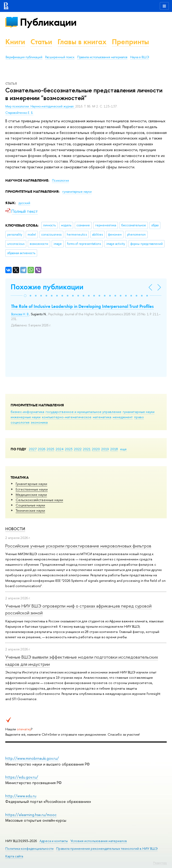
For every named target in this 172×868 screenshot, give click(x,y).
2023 (69, 449)
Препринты (130, 42)
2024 (60, 449)
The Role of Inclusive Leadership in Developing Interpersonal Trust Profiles (82, 306)
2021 (87, 449)
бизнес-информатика (27, 412)
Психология (60, 181)
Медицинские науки (31, 494)
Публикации (48, 22)
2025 (50, 449)
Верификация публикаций (24, 57)
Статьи (41, 42)
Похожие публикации (47, 287)
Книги (15, 42)
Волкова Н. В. (20, 314)
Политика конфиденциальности (29, 849)
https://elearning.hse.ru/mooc (31, 815)
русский (24, 203)
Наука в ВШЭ (140, 57)
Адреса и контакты (54, 841)
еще (123, 449)
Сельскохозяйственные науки (39, 500)
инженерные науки (26, 417)
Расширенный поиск (60, 57)
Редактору (160, 863)
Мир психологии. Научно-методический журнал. (40, 106)
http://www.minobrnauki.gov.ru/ (32, 758)
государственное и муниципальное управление (83, 412)
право (139, 417)
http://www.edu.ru (21, 796)
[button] (25, 296)
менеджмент (123, 417)
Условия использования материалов (99, 841)
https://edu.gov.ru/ (22, 777)
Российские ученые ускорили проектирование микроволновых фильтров (78, 546)
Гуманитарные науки (31, 484)
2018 (114, 449)
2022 (78, 449)
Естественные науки (32, 489)
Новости (15, 529)
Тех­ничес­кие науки (30, 510)
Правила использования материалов (102, 57)
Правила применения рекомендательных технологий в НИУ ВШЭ (107, 849)
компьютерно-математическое (67, 417)
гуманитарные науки (139, 412)
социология (20, 422)
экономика (39, 422)
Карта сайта (14, 856)
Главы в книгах (82, 42)
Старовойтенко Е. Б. (19, 113)
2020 (96, 449)
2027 (33, 449)
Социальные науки (30, 505)
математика (102, 417)
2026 (42, 449)
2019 (105, 449)
